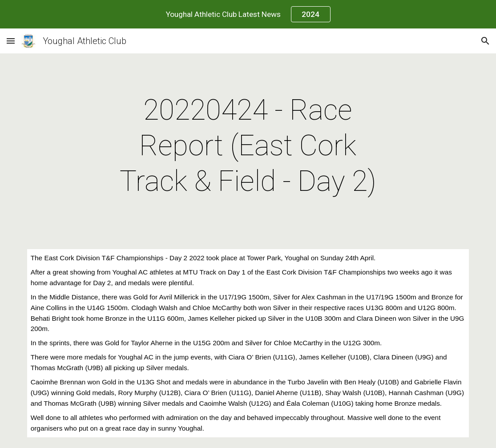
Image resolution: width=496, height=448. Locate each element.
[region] (248, 14)
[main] (248, 146)
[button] (11, 41)
